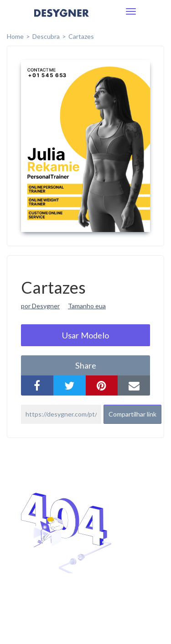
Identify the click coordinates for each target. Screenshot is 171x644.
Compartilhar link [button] (132, 414)
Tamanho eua (87, 306)
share (86, 365)
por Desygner (40, 306)
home (15, 36)
